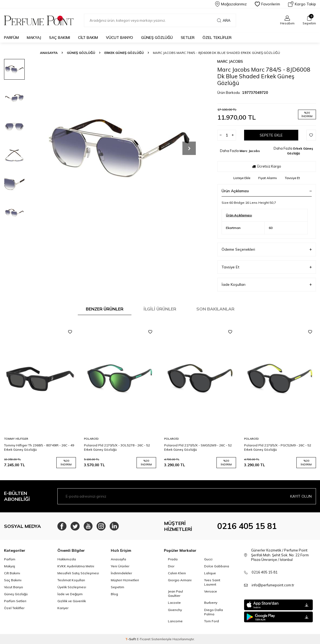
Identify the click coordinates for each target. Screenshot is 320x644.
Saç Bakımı (60, 38)
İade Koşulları (267, 285)
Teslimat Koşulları (71, 580)
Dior (171, 566)
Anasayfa (49, 53)
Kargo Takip (302, 4)
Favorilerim (267, 4)
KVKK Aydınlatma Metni (76, 566)
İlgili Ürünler (160, 309)
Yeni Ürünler (120, 566)
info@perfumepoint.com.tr (273, 585)
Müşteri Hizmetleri (125, 580)
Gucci (208, 559)
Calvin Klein (177, 573)
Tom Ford (212, 621)
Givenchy (175, 610)
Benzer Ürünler (105, 309)
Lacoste (174, 603)
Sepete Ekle (271, 135)
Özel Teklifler (217, 38)
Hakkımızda (67, 559)
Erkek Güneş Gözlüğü (124, 53)
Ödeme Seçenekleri (267, 249)
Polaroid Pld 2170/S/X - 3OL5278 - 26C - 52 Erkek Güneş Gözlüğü (117, 447)
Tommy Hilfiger (16, 439)
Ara (224, 20)
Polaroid (91, 439)
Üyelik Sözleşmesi (72, 587)
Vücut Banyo (119, 38)
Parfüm (11, 38)
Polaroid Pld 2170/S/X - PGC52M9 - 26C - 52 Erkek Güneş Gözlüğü (278, 447)
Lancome (175, 621)
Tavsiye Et (292, 178)
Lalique (210, 573)
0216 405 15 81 (247, 526)
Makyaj (34, 38)
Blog (114, 594)
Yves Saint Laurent (212, 582)
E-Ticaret (144, 639)
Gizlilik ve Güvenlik (72, 601)
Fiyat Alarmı (268, 178)
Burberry (211, 603)
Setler (188, 38)
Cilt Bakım (88, 38)
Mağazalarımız (231, 4)
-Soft (131, 639)
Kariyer (63, 608)
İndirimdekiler (121, 573)
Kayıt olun (301, 496)
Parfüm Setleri (15, 601)
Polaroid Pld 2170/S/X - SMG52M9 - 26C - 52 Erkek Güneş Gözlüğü (198, 447)
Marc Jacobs (230, 61)
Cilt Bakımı (12, 573)
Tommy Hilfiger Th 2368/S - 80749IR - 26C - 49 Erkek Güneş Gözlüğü (39, 447)
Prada (173, 559)
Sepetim (117, 587)
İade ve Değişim (70, 594)
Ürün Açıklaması (267, 191)
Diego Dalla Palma (214, 612)
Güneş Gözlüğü (157, 38)
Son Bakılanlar (215, 309)
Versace (211, 591)
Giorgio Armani (180, 580)
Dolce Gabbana (217, 566)
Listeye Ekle (242, 178)
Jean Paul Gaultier (175, 593)
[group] (120, 148)
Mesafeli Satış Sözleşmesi (78, 573)
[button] (189, 148)
